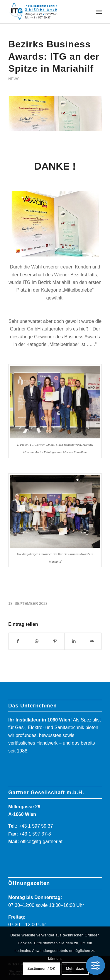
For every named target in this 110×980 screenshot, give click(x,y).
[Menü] (98, 12)
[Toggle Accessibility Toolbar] (95, 966)
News (14, 79)
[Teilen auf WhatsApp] (36, 641)
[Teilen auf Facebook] (18, 641)
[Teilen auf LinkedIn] (74, 641)
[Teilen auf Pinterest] (55, 641)
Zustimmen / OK (42, 969)
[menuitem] (98, 12)
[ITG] (46, 12)
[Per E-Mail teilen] (92, 641)
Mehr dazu (75, 969)
